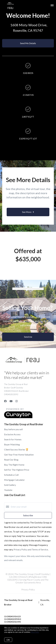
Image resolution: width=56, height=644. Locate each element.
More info (35, 632)
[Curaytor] (18, 417)
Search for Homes (13, 439)
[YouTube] (11, 401)
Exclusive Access (12, 434)
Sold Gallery (10, 485)
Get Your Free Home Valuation (19, 455)
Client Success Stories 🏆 (16, 449)
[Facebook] (5, 401)
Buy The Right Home (14, 465)
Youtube (8, 490)
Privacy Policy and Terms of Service (31, 549)
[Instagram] (17, 401)
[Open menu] (52, 5)
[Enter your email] (31, 507)
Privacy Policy (28, 589)
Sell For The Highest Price (17, 470)
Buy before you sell (13, 429)
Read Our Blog (11, 460)
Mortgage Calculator (14, 480)
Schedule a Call (11, 475)
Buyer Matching (12, 444)
